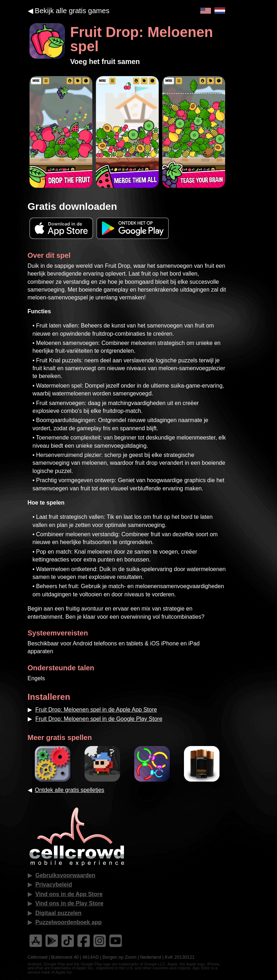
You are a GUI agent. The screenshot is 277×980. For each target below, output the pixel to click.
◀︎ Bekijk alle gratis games (69, 11)
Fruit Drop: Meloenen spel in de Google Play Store (99, 719)
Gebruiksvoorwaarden (66, 875)
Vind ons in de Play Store (70, 903)
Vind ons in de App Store (69, 894)
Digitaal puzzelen (59, 913)
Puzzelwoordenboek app (69, 922)
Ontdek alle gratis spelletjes (70, 790)
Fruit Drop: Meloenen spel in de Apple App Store (96, 710)
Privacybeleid (54, 885)
